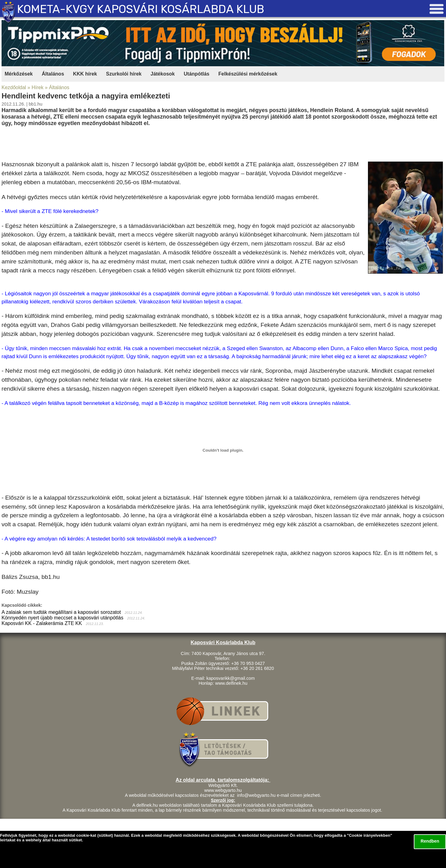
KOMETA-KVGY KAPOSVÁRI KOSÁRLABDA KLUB (141, 9)
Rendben (430, 841)
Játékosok (163, 74)
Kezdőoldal (14, 87)
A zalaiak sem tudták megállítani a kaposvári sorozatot (61, 612)
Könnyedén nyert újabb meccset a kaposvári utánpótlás (62, 618)
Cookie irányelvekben (369, 835)
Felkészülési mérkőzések (248, 74)
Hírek (37, 87)
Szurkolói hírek (124, 74)
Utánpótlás (197, 74)
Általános (53, 74)
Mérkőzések (19, 74)
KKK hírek (85, 74)
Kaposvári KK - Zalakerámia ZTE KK (42, 623)
